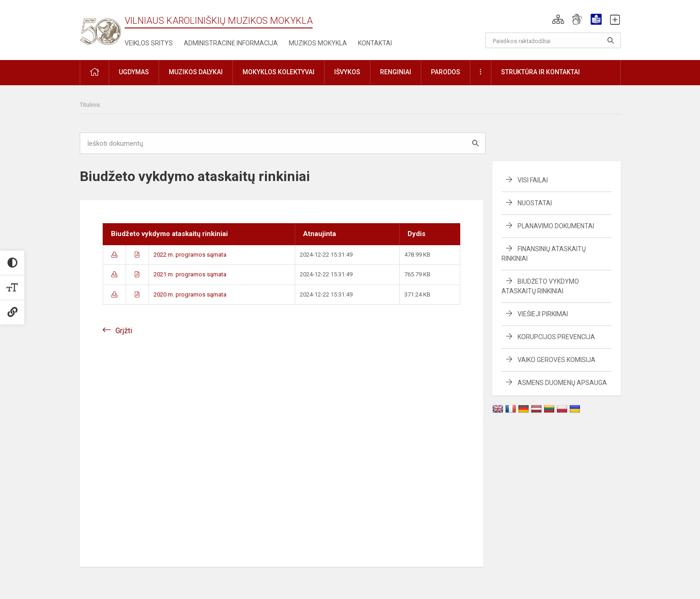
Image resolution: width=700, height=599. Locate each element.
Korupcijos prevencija (556, 337)
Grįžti (124, 331)
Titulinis (90, 105)
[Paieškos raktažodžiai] (553, 40)
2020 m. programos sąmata (190, 294)
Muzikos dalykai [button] (196, 72)
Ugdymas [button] (134, 72)
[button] (558, 19)
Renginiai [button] (396, 72)
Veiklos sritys (149, 43)
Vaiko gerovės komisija (557, 360)
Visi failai (533, 180)
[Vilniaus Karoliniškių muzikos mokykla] (100, 26)
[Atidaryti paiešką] (611, 40)
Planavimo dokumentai (556, 226)
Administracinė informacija (231, 43)
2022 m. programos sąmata (190, 255)
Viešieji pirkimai (543, 314)
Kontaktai (375, 43)
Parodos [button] (446, 72)
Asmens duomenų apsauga (562, 383)
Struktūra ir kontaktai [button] (540, 72)
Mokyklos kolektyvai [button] (278, 72)
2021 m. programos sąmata (190, 274)
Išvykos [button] (347, 72)
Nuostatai (535, 203)
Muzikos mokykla (318, 43)
